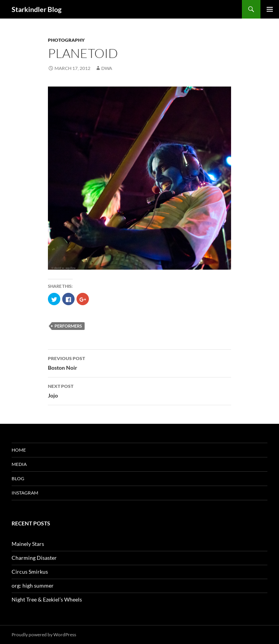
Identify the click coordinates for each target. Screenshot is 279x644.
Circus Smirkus (30, 572)
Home (19, 450)
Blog (18, 478)
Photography (66, 40)
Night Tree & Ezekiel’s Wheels (47, 599)
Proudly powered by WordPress (44, 635)
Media (19, 464)
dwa (107, 68)
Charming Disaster (34, 558)
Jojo (139, 390)
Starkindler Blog (37, 9)
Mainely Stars (28, 544)
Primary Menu (270, 9)
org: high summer (33, 585)
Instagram (25, 493)
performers (68, 326)
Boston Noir (139, 362)
